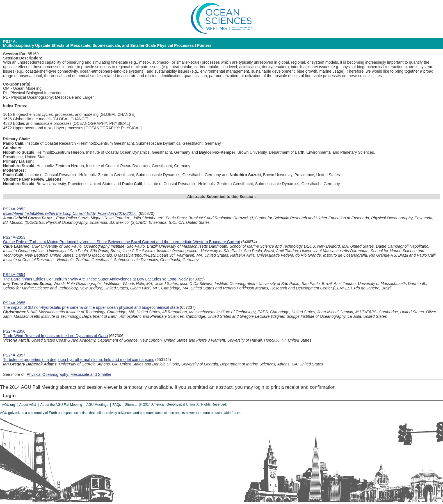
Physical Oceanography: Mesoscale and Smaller (69, 374)
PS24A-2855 (14, 303)
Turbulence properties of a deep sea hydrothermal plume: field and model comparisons (79, 360)
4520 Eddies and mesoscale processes (37, 123)
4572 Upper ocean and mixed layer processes (43, 128)
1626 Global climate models (27, 119)
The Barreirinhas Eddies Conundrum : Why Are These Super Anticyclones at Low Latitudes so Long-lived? (95, 279)
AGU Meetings (97, 405)
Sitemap (131, 405)
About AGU (28, 405)
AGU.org (9, 405)
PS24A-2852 (14, 209)
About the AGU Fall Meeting (61, 405)
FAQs (117, 405)
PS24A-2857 (14, 355)
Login (9, 396)
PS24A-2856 (14, 331)
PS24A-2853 (14, 237)
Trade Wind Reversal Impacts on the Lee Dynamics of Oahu (55, 336)
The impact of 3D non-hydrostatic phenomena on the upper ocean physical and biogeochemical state (91, 307)
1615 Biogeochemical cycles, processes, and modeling (51, 114)
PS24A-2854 (14, 275)
